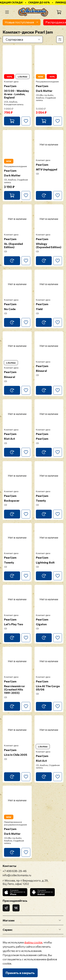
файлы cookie (33, 942)
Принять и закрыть (20, 973)
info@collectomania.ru (17, 875)
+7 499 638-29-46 (15, 871)
